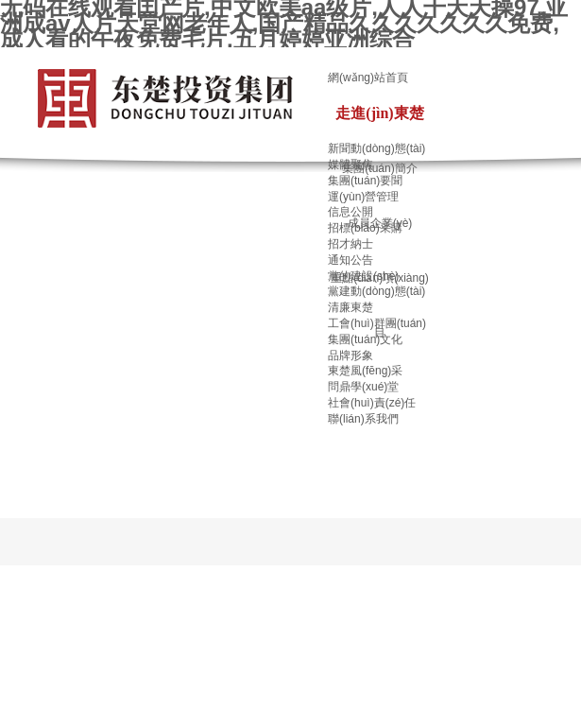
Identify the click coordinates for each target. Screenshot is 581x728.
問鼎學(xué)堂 (363, 387)
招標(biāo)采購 (365, 228)
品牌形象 (350, 355)
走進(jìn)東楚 (379, 113)
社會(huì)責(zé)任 (372, 403)
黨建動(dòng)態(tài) (376, 291)
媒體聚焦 (350, 165)
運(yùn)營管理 (363, 197)
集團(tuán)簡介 (379, 168)
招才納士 (350, 244)
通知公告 (350, 260)
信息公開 (350, 212)
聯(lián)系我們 (363, 419)
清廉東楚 (350, 307)
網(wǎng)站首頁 (368, 78)
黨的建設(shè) (363, 276)
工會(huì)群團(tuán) (377, 323)
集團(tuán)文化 (365, 339)
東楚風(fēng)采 (365, 371)
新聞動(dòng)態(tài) (376, 148)
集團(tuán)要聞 (365, 181)
